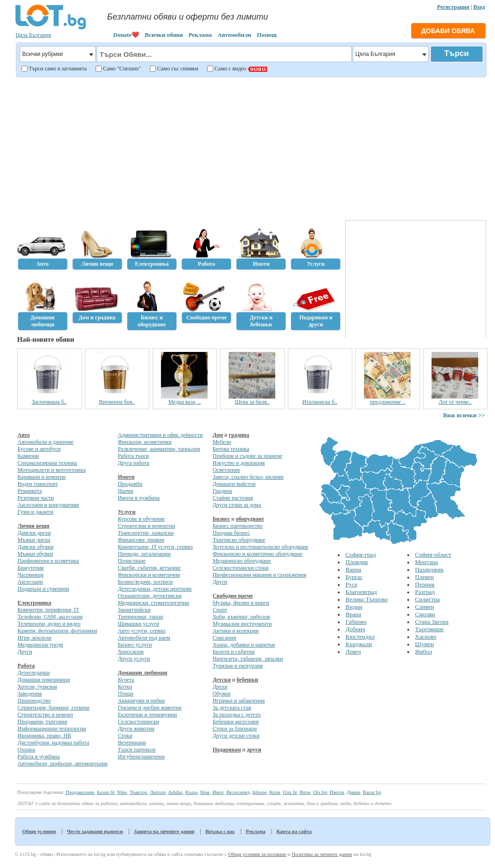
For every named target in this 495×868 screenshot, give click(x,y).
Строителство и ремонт (45, 715)
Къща (191, 792)
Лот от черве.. (455, 402)
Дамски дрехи (34, 533)
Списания (224, 638)
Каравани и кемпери (42, 477)
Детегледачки (34, 673)
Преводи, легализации (144, 554)
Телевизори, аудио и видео (49, 624)
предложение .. (387, 402)
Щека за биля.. (252, 402)
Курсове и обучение (141, 519)
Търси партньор (136, 750)
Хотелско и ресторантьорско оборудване (261, 547)
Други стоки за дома (237, 505)
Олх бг (290, 792)
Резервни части (36, 498)
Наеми (125, 491)
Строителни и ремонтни (146, 526)
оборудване (250, 519)
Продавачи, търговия (42, 722)
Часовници (31, 575)
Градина (223, 491)
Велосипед (238, 792)
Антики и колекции (236, 631)
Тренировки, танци (140, 617)
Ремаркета (30, 491)
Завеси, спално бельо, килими (248, 477)
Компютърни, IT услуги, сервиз (155, 547)
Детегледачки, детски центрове (155, 589)
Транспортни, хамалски (146, 533)
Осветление (227, 470)
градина (239, 435)
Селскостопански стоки (241, 568)
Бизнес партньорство (238, 526)
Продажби (130, 484)
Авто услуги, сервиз (141, 631)
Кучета (126, 680)
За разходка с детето (237, 715)
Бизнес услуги (135, 645)
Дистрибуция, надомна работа (54, 743)
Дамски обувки (36, 547)
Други (25, 652)
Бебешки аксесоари (236, 722)
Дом (218, 435)
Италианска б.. (320, 402)
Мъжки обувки (35, 554)
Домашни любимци (142, 673)
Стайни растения (233, 498)
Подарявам (227, 750)
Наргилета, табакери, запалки (248, 659)
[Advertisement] (250, 147)
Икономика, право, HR (45, 736)
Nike (122, 792)
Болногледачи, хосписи (145, 582)
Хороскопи (131, 652)
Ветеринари (132, 743)
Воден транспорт (38, 484)
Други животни (136, 729)
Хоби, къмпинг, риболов (241, 617)
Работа (26, 666)
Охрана (27, 750)
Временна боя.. (117, 402)
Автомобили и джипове (46, 442)
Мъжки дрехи (34, 540)
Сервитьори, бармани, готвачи (54, 708)
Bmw (305, 792)
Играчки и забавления (239, 701)
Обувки (222, 694)
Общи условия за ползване (257, 854)
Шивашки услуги (138, 624)
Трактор (139, 792)
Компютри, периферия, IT (49, 610)
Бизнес (221, 519)
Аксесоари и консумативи (49, 505)
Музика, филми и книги (241, 603)
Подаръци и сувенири (44, 589)
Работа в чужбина (39, 757)
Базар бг (106, 792)
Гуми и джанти (36, 512)
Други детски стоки (236, 736)
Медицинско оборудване (242, 561)
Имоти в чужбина (139, 498)
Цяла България (34, 35)
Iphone (260, 792)
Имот (218, 792)
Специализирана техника (48, 463)
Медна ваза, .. (185, 402)
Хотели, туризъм (38, 687)
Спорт (220, 610)
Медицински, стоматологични (153, 603)
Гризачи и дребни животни (150, 708)
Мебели (222, 442)
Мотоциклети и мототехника (52, 470)
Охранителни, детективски (150, 596)
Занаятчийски (134, 610)
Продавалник (80, 792)
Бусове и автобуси (39, 449)
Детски (222, 680)
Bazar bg (372, 792)
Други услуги (134, 659)
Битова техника (231, 449)
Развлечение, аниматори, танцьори (159, 449)
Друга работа (133, 463)
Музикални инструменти (242, 624)
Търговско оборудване (239, 540)
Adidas (175, 792)
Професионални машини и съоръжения (260, 575)
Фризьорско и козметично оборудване (258, 554)
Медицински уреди (41, 645)
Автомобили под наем (144, 638)
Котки (125, 687)
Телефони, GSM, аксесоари (50, 617)
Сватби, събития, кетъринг (149, 568)
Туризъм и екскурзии (238, 666)
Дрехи (220, 687)
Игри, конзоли (35, 638)
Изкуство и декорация (239, 463)
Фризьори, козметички (144, 442)
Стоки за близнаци (235, 729)
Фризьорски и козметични (149, 575)
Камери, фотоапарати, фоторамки (58, 631)
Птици (125, 694)
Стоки (125, 736)
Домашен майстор (234, 484)
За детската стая (232, 708)
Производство (34, 701)
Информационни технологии (52, 729)
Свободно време (233, 596)
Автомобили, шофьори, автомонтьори (63, 764)
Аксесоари (30, 582)
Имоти (126, 477)
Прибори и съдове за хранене (247, 456)
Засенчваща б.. (49, 402)
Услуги (126, 512)
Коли (275, 792)
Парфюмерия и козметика (48, 561)
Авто (24, 435)
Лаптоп (158, 792)
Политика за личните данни (322, 854)
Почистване (132, 561)
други (254, 750)
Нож (205, 792)
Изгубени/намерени (141, 757)
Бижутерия (31, 568)
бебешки (247, 680)
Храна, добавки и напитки (244, 645)
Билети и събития (234, 652)
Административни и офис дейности (160, 435)
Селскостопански (138, 722)
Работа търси (133, 456)
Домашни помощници (44, 680)
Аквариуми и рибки (141, 701)
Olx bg (320, 792)
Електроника (35, 603)
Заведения (30, 694)
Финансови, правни (141, 540)
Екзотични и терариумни (147, 715)
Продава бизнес (231, 533)
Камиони (28, 456)
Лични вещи (34, 526)
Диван (353, 792)
